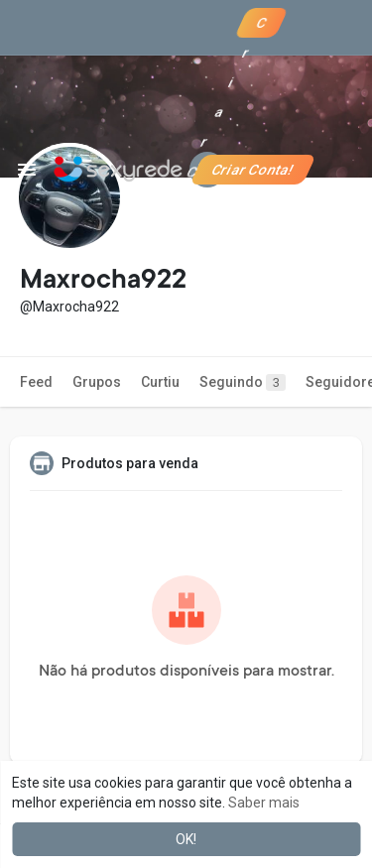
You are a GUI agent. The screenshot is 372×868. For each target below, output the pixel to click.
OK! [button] (186, 839)
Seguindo (243, 382)
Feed (36, 382)
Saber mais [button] (264, 803)
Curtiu (160, 382)
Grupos (97, 382)
